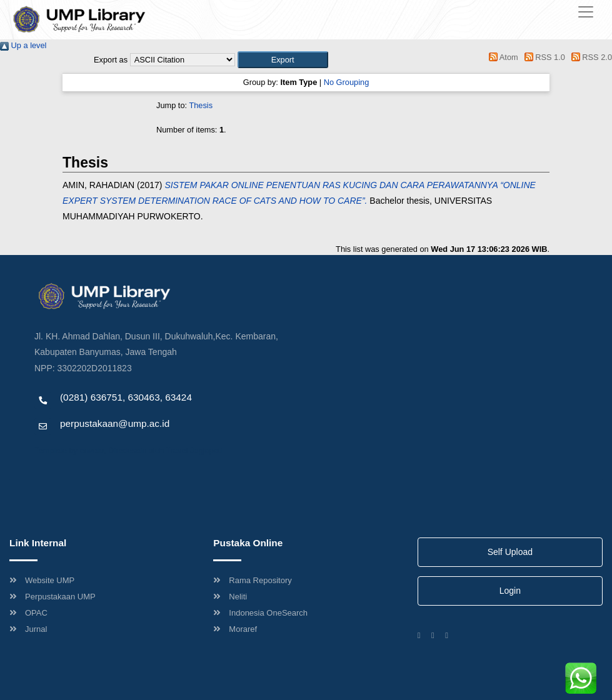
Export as (111, 60)
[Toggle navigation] (586, 12)
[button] (283, 60)
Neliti (230, 597)
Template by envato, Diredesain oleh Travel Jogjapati (128, 450)
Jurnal (28, 629)
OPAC (28, 613)
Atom (502, 57)
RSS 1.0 (543, 57)
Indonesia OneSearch (260, 613)
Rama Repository (252, 580)
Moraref (235, 629)
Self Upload (510, 552)
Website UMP (42, 580)
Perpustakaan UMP (53, 597)
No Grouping (347, 82)
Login (510, 591)
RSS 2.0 (589, 57)
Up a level (23, 45)
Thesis (201, 105)
